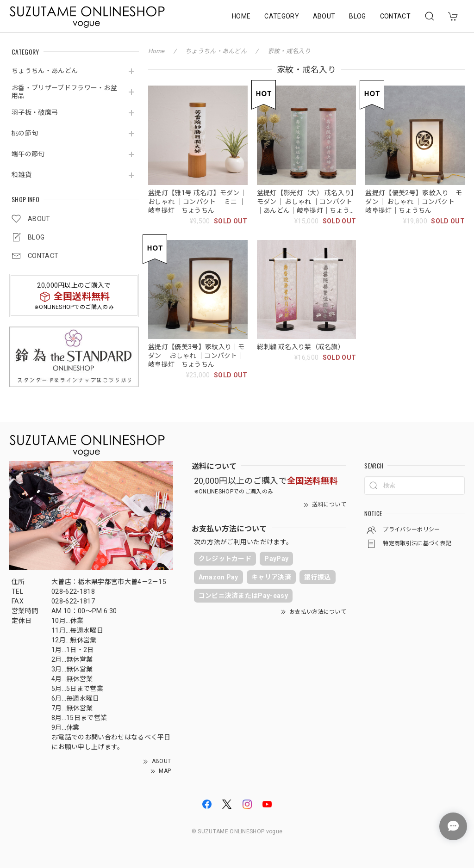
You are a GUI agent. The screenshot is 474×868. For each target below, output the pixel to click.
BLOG (357, 16)
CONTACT (395, 16)
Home (156, 51)
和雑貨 (22, 175)
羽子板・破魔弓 (35, 112)
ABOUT (324, 16)
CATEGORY (282, 16)
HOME (241, 16)
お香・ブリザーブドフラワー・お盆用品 (64, 92)
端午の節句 (28, 154)
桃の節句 (25, 133)
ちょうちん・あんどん (45, 71)
